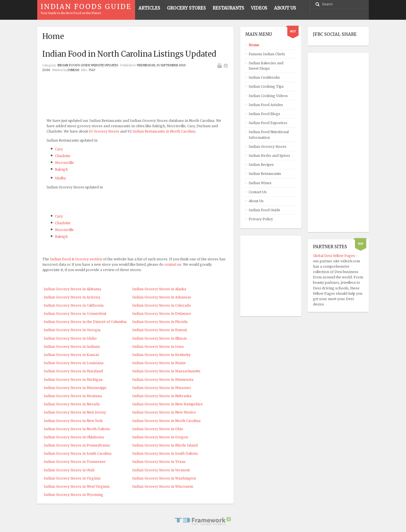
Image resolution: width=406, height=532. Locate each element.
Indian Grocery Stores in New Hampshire (167, 404)
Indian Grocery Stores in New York (73, 421)
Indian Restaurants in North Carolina (164, 131)
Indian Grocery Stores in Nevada (72, 404)
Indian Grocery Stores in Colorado (162, 305)
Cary (59, 149)
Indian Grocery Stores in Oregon (160, 437)
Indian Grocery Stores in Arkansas (162, 297)
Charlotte (63, 156)
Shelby (60, 178)
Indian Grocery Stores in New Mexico (164, 412)
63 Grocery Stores (104, 131)
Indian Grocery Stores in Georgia (72, 330)
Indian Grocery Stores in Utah (69, 470)
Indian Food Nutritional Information (269, 135)
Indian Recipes (261, 165)
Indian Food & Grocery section (76, 259)
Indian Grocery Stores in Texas (159, 462)
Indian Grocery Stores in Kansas (71, 355)
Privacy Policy (261, 219)
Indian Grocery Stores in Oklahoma (74, 437)
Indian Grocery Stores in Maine (159, 363)
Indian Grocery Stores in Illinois (160, 338)
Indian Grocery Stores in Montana (73, 396)
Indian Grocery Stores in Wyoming (73, 495)
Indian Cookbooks (264, 77)
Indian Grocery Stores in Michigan (73, 380)
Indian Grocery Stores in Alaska (159, 289)
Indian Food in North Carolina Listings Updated (129, 54)
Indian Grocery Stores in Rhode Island (165, 445)
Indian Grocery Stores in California (74, 305)
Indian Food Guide (264, 210)
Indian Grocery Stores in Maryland (73, 371)
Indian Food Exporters (268, 123)
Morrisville (64, 163)
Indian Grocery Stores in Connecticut (75, 314)
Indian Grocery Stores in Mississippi (75, 388)
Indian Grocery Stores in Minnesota (163, 380)
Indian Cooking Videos (268, 96)
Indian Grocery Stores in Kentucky (161, 355)
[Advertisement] (135, 87)
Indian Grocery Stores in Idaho (70, 338)
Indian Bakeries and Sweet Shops (266, 66)
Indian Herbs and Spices (269, 156)
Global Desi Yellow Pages (334, 256)
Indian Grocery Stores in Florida (160, 322)
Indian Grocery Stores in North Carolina (166, 421)
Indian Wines (260, 183)
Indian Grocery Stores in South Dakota (165, 453)
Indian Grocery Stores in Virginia (72, 478)
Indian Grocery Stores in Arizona (72, 297)
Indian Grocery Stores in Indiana (72, 347)
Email (226, 65)
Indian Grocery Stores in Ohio (158, 429)
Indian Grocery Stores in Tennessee (75, 462)
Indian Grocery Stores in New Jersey (75, 412)
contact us (173, 264)
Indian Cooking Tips (266, 86)
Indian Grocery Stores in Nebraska (162, 396)
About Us (256, 201)
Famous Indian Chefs (267, 54)
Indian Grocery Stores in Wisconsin (163, 486)
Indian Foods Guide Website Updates (88, 65)
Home (254, 45)
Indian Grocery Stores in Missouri (161, 388)
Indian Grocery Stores (268, 147)
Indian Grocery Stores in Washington (164, 478)
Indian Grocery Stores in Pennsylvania (77, 445)
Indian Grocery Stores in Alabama (72, 289)
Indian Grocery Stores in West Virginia (77, 486)
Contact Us (258, 192)
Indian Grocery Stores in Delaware (162, 314)
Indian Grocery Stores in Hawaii (160, 330)
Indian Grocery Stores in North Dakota (77, 429)
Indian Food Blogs (264, 114)
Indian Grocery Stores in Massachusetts (166, 371)
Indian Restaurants (265, 174)
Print (219, 65)
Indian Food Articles (266, 105)
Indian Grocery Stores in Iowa (158, 347)
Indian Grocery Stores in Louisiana (74, 363)
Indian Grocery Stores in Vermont (161, 470)
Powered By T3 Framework (203, 521)
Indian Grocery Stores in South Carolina (78, 453)
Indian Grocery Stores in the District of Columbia (85, 322)
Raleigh (61, 169)
